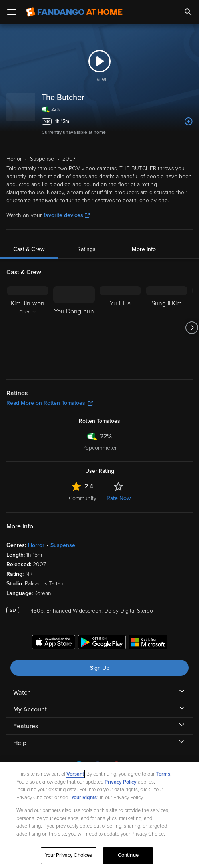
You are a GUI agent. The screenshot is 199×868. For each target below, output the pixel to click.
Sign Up (100, 668)
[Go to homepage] (74, 12)
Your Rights (84, 798)
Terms (163, 774)
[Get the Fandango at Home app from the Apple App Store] (54, 643)
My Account (30, 709)
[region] (99, 815)
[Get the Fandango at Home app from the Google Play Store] (102, 643)
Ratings (86, 249)
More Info (144, 249)
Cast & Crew (29, 249)
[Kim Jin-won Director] (28, 328)
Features (26, 726)
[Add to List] (189, 121)
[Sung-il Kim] (167, 328)
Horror (36, 545)
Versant (75, 774)
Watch (22, 693)
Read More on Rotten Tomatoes (50, 403)
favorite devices (67, 215)
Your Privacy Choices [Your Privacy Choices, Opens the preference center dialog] (69, 855)
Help (20, 743)
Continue (128, 855)
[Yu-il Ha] (120, 328)
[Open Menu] (12, 12)
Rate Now (119, 498)
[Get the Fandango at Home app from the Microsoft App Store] (148, 643)
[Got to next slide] (192, 328)
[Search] (188, 12)
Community (83, 498)
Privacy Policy (121, 782)
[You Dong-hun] (74, 328)
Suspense (63, 545)
